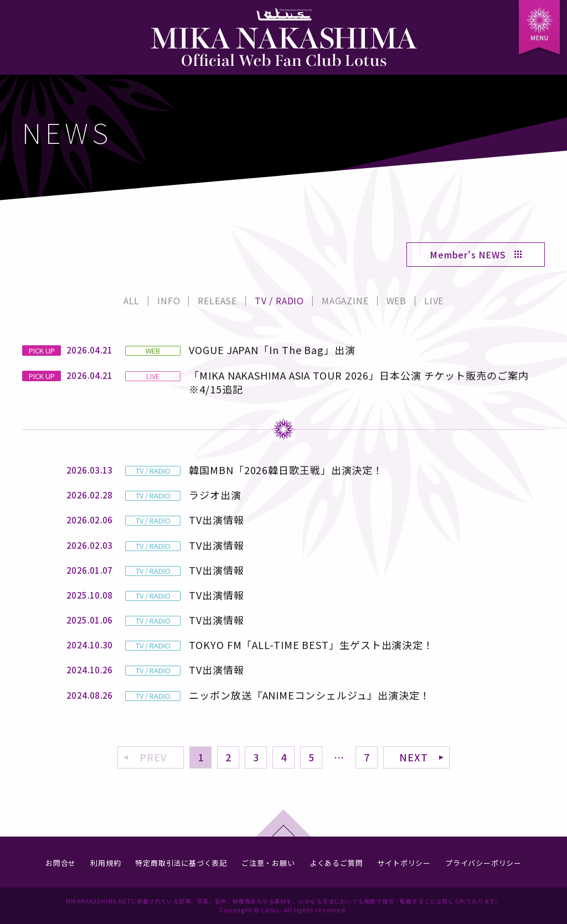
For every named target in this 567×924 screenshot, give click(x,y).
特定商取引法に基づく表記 (181, 863)
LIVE (434, 300)
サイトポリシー (404, 863)
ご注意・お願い (268, 863)
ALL (132, 300)
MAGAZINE (345, 300)
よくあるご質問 (336, 863)
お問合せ (61, 863)
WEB (396, 300)
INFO (169, 300)
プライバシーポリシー (483, 863)
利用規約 (105, 863)
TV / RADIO (279, 300)
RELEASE (217, 300)
